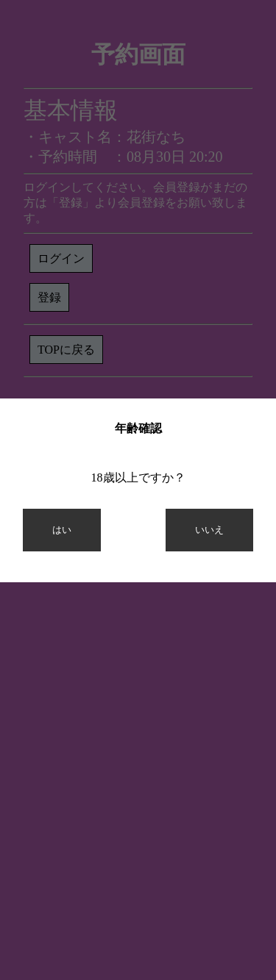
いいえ (209, 530)
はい (62, 530)
